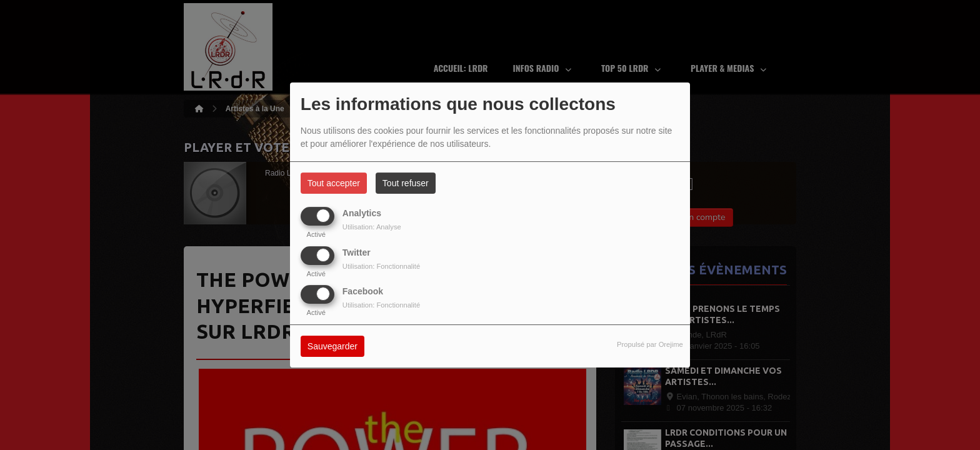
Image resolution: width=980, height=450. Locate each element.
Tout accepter (334, 183)
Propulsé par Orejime (650, 344)
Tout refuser (406, 183)
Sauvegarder (332, 346)
